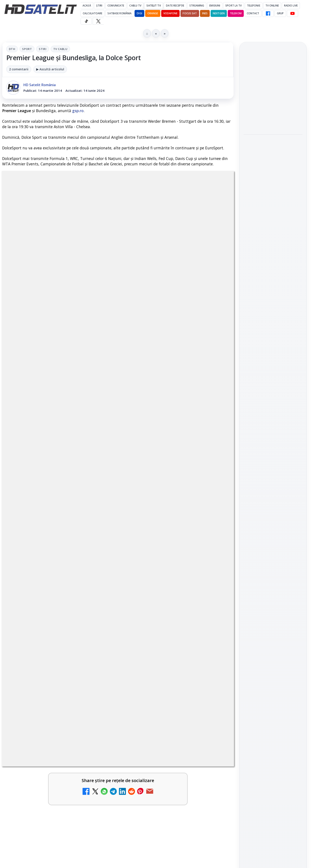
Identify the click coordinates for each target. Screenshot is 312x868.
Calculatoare (93, 13)
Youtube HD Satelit (273, 516)
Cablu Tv (135, 6)
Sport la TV (233, 6)
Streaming (197, 6)
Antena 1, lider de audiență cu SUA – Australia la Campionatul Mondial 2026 (273, 124)
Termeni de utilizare (273, 677)
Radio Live (291, 6)
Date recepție (175, 6)
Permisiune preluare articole (273, 662)
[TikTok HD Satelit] (86, 21)
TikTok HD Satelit (273, 528)
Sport (27, 49)
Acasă (87, 6)
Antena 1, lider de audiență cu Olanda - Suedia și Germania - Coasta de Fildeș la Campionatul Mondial (270, 92)
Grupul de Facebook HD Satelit (273, 489)
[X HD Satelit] (98, 21)
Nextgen (219, 13)
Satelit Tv (154, 6)
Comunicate (116, 6)
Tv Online (272, 6)
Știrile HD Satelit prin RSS (273, 568)
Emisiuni (215, 6)
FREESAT (265, 610)
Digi (249, 610)
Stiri (43, 49)
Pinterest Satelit (273, 553)
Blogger (191, 716)
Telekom (236, 13)
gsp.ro (78, 111)
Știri (99, 6)
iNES (205, 13)
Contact (253, 13)
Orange (153, 13)
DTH (12, 49)
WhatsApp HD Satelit (273, 504)
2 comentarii (19, 69)
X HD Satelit (273, 541)
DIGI (139, 13)
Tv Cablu (60, 49)
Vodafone (171, 13)
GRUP (280, 13)
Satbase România (119, 13)
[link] (273, 92)
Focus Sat (190, 13)
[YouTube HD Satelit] (292, 13)
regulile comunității (74, 382)
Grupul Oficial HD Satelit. (89, 388)
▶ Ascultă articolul (50, 69)
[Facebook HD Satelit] (268, 13)
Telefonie (254, 6)
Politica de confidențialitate (273, 691)
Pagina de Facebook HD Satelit (273, 472)
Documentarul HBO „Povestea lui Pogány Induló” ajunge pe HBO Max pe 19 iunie (271, 154)
